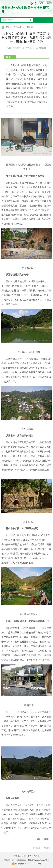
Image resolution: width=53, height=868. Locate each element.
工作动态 (29, 27)
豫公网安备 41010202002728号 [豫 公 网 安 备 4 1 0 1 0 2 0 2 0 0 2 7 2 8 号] (27, 864)
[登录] (48, 3)
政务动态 (17, 27)
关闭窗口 (47, 848)
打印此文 (37, 848)
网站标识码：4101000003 (15, 860)
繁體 (41, 3)
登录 (49, 3)
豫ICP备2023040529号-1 (38, 860)
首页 (8, 27)
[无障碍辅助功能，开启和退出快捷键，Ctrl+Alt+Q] (34, 3)
